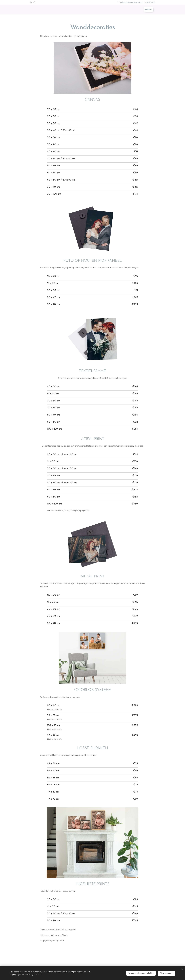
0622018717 (151, 2)
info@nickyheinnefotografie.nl (131, 2)
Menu (149, 10)
